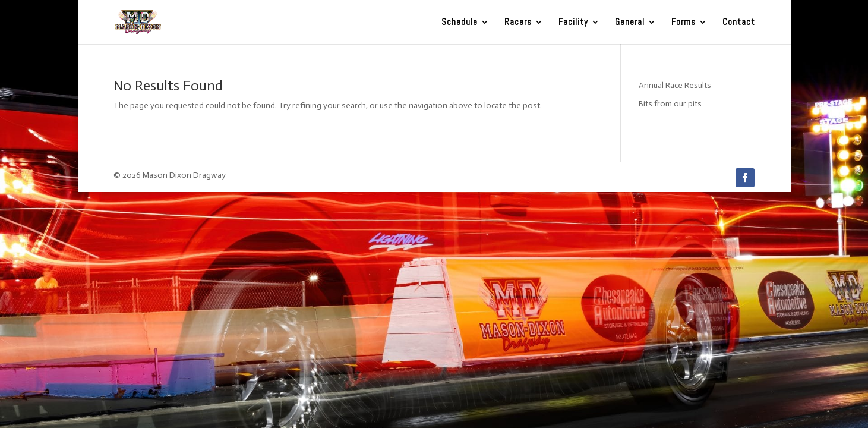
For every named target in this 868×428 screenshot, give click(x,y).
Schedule (460, 23)
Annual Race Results (675, 85)
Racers (518, 23)
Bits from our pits (670, 104)
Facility (573, 23)
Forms (684, 23)
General (630, 23)
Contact (739, 23)
